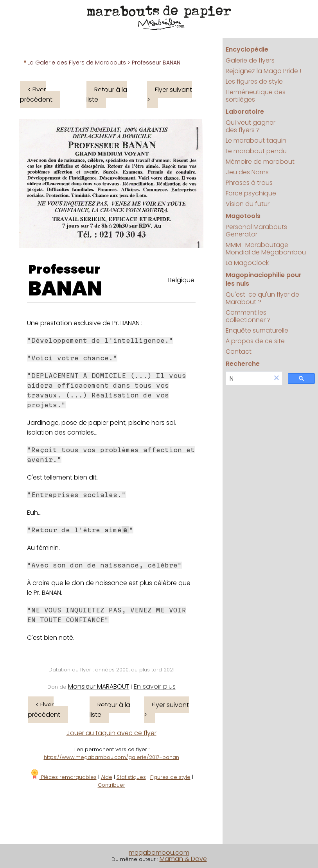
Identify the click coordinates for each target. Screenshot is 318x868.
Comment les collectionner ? (248, 316)
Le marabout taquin (256, 140)
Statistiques (131, 777)
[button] (277, 379)
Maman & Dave (183, 859)
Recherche (243, 364)
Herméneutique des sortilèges (256, 96)
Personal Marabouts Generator (256, 231)
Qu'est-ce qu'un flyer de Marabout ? (262, 298)
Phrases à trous (249, 183)
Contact (239, 352)
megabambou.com (159, 853)
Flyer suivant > (170, 95)
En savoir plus (155, 686)
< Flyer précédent (36, 95)
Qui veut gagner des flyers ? (251, 126)
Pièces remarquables (63, 777)
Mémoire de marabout (260, 162)
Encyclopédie (247, 49)
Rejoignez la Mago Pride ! (263, 71)
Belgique (181, 280)
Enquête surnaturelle (257, 330)
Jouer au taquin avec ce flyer (111, 733)
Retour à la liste (107, 95)
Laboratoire (245, 112)
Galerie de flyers (250, 60)
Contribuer (111, 785)
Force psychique (251, 193)
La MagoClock (247, 263)
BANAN (65, 289)
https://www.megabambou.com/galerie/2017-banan (111, 757)
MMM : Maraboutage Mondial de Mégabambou (266, 249)
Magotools (243, 216)
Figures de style (170, 777)
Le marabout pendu (256, 151)
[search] (249, 379)
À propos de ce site (255, 341)
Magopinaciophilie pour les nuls (264, 279)
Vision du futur (248, 204)
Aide (107, 777)
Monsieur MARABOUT (99, 686)
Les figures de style (254, 81)
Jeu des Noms (247, 172)
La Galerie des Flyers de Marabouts (77, 63)
